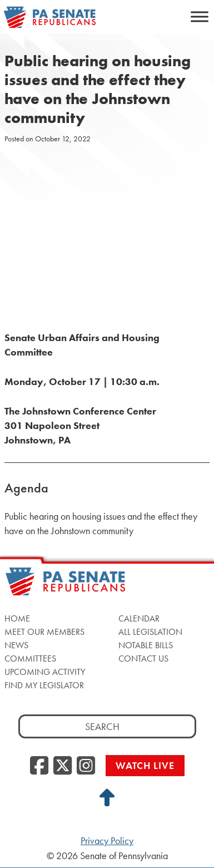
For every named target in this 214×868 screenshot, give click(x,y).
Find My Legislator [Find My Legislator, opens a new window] (44, 685)
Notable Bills (146, 645)
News (16, 645)
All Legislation (150, 632)
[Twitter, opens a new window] (63, 766)
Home (17, 618)
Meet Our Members (44, 632)
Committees (30, 659)
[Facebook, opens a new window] (39, 766)
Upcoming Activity (45, 672)
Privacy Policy (107, 841)
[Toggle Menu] (200, 16)
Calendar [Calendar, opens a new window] (139, 618)
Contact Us (143, 659)
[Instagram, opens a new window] (86, 766)
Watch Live (145, 765)
